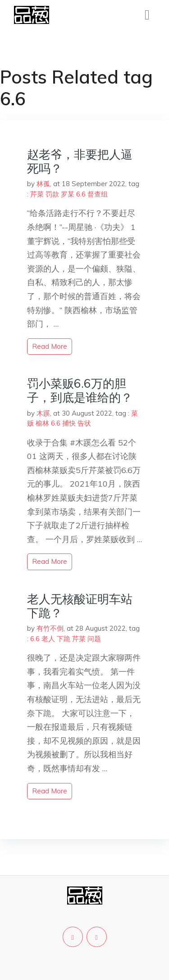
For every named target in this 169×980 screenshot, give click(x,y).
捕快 (69, 423)
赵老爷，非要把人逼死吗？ (80, 161)
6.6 (81, 194)
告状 (84, 423)
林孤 (43, 184)
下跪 (64, 639)
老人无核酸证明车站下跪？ (80, 606)
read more (50, 346)
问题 (94, 639)
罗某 (68, 194)
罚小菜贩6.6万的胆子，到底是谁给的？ (80, 390)
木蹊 (43, 413)
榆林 (42, 423)
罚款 (52, 194)
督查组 (98, 194)
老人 (48, 639)
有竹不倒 (50, 628)
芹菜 (37, 194)
